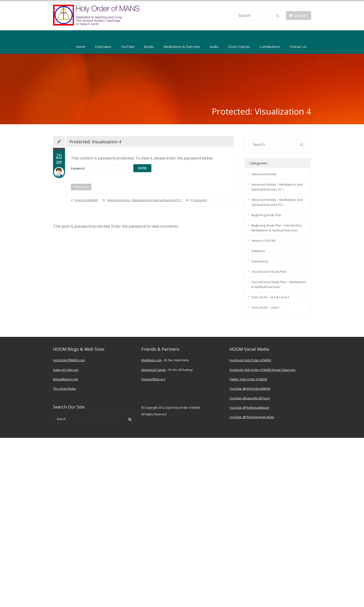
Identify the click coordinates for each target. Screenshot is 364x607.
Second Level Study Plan (269, 272)
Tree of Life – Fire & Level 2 (270, 297)
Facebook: (237, 360)
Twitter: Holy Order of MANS (248, 379)
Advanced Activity (264, 174)
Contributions (270, 47)
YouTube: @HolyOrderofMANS (250, 389)
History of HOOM (263, 241)
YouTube (128, 47)
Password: (102, 169)
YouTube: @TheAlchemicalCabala (252, 417)
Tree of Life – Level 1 (266, 307)
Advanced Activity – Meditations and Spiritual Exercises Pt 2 (144, 200)
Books (149, 47)
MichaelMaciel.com (66, 379)
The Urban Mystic (65, 389)
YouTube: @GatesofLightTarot (250, 398)
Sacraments (260, 261)
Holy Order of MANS (258, 360)
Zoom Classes (239, 47)
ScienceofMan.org (153, 379)
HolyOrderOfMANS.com (69, 360)
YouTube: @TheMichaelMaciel (249, 408)
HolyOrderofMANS (86, 200)
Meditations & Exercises (182, 47)
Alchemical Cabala (153, 370)
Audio (214, 47)
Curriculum (103, 47)
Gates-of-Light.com (66, 370)
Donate (299, 16)
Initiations (258, 251)
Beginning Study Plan (266, 215)
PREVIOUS (81, 187)
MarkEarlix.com (151, 360)
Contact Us (298, 47)
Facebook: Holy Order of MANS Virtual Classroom (262, 370)
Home (81, 47)
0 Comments (199, 200)
